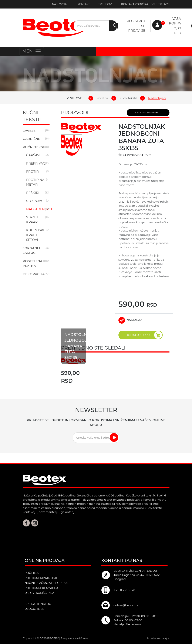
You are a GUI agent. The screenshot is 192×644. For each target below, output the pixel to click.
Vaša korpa (175, 21)
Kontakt (84, 4)
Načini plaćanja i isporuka (46, 583)
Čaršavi (33, 155)
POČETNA (32, 573)
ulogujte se (34, 609)
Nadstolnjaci (39, 209)
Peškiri (33, 193)
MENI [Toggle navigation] (32, 51)
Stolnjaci (35, 201)
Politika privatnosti (41, 578)
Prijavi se (137, 31)
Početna (102, 98)
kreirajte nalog (38, 604)
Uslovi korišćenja (39, 593)
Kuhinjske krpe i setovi (36, 235)
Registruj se (136, 23)
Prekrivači (36, 163)
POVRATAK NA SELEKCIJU (148, 113)
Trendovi (105, 4)
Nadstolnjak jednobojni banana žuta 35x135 (79, 347)
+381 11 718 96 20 (159, 4)
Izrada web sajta (158, 638)
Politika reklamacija (41, 588)
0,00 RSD (177, 31)
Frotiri (33, 171)
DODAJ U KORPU (144, 335)
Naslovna (59, 4)
